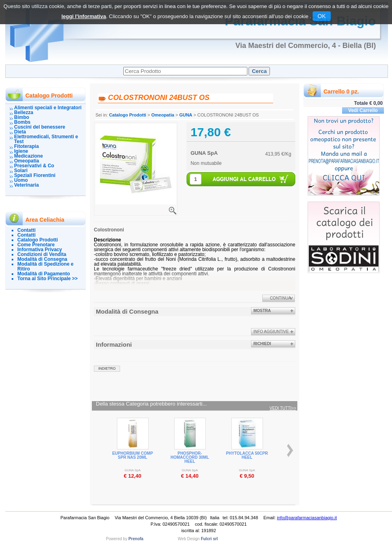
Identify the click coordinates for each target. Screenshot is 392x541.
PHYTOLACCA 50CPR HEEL (247, 455)
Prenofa (136, 539)
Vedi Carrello (363, 110)
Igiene (21, 151)
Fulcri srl (209, 539)
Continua (280, 298)
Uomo (21, 180)
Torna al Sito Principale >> (48, 279)
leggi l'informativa (84, 16)
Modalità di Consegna (42, 259)
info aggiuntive (271, 332)
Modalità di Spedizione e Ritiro (45, 266)
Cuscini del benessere (40, 127)
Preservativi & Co (34, 166)
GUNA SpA (204, 153)
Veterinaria (26, 185)
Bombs (22, 122)
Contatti (26, 230)
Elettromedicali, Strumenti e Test (46, 139)
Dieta (20, 132)
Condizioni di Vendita (42, 254)
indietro (107, 368)
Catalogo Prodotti (38, 240)
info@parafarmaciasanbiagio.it (307, 518)
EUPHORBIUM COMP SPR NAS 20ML (132, 455)
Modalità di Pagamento (44, 274)
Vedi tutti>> (283, 408)
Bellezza (24, 112)
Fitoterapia (26, 146)
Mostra (262, 311)
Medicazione (28, 156)
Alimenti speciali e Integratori (48, 108)
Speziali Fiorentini (35, 175)
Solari (21, 171)
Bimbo (22, 117)
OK (321, 16)
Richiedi (262, 344)
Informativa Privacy (40, 250)
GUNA (186, 115)
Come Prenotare (36, 245)
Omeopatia (27, 161)
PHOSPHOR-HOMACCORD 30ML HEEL (190, 457)
